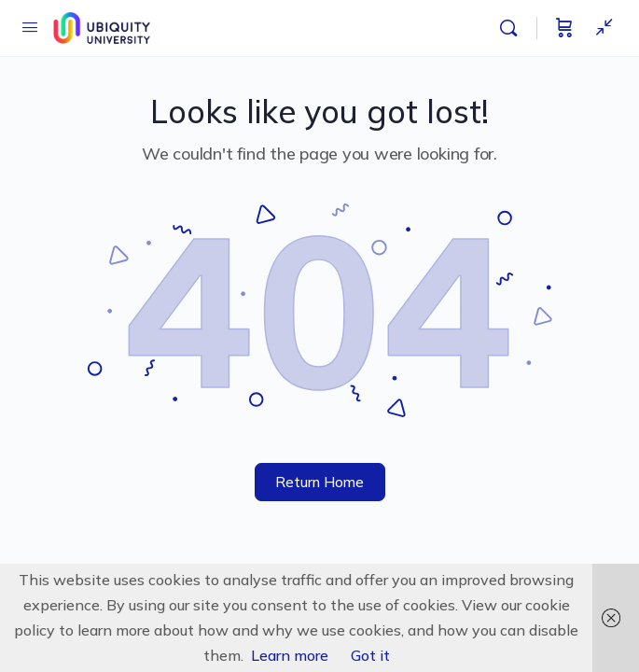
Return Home (319, 482)
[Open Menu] (30, 27)
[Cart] (564, 28)
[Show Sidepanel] (600, 28)
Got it (370, 655)
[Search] (513, 28)
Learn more (290, 655)
